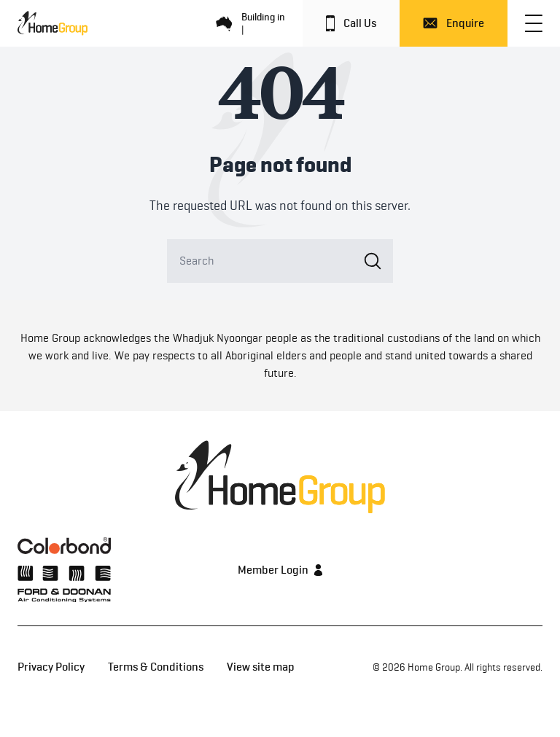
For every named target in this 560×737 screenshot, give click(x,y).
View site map (261, 667)
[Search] (280, 261)
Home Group (434, 667)
